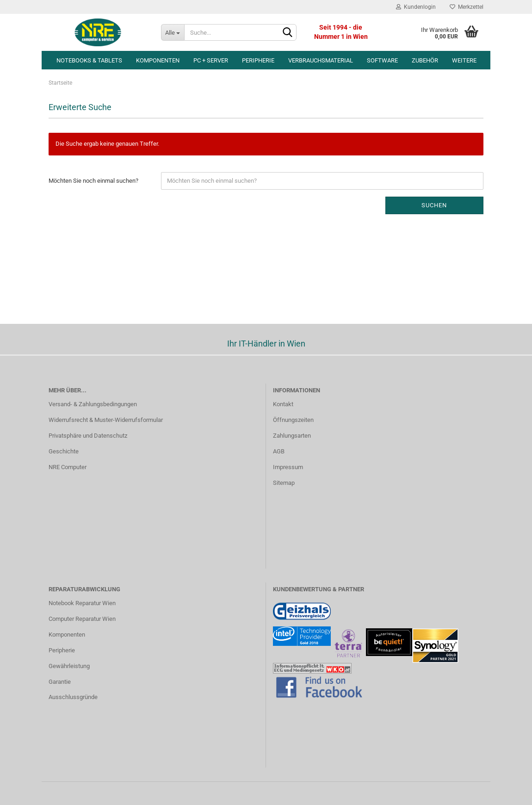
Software (382, 60)
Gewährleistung (69, 666)
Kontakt (283, 404)
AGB (279, 451)
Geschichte (64, 451)
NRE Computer (68, 467)
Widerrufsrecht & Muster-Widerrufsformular (106, 420)
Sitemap (284, 483)
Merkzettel (467, 7)
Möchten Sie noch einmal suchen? (93, 181)
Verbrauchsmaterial (321, 60)
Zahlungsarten (292, 436)
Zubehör (425, 60)
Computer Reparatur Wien (82, 619)
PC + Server (211, 60)
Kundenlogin (416, 7)
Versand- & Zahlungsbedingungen (93, 404)
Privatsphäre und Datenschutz (88, 436)
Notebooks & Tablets (89, 60)
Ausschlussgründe (73, 697)
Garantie (60, 682)
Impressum (288, 467)
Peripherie (258, 60)
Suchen (434, 205)
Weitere (464, 60)
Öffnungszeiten (293, 420)
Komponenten (158, 60)
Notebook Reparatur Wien (82, 603)
